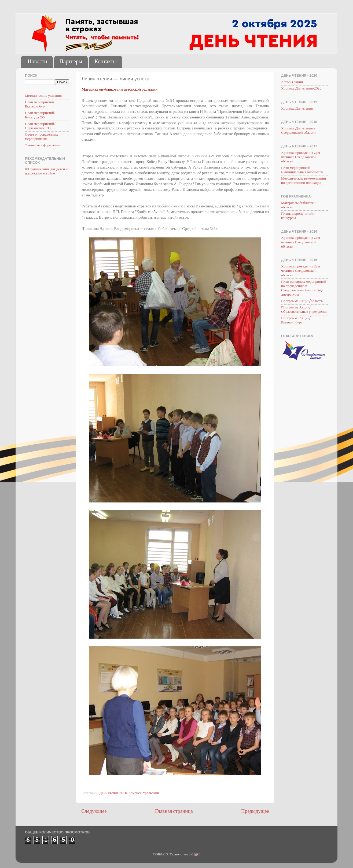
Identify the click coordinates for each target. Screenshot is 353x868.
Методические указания (43, 96)
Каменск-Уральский (144, 793)
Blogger (194, 854)
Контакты (106, 62)
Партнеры (71, 62)
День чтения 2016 (113, 793)
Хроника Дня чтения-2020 (301, 89)
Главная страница (174, 812)
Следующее (94, 812)
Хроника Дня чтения (297, 109)
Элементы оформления (43, 145)
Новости (37, 62)
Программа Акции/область (302, 301)
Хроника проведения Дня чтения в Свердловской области (301, 157)
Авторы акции (292, 82)
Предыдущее (255, 812)
